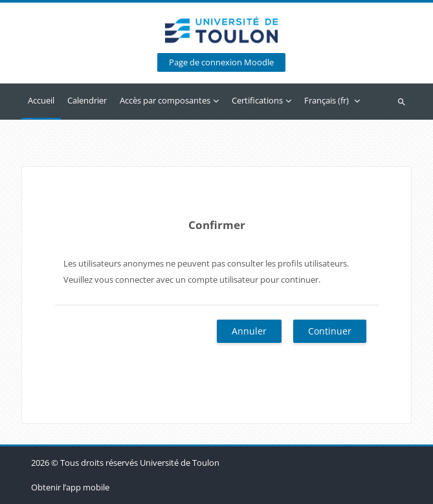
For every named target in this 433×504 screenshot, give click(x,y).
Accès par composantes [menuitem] (165, 100)
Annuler (249, 331)
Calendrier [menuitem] (87, 100)
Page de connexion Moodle (221, 62)
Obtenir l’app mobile (70, 487)
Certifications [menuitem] (257, 100)
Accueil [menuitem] (41, 100)
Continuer (330, 331)
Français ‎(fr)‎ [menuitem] (327, 100)
